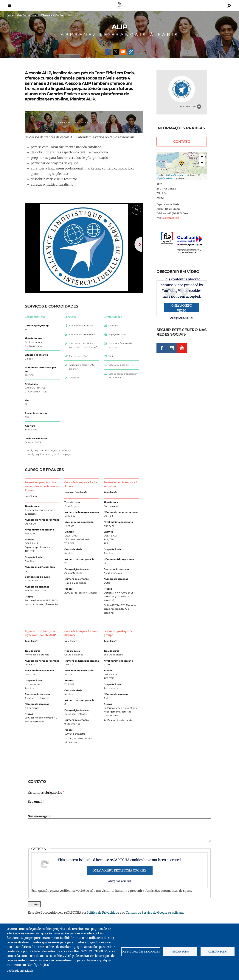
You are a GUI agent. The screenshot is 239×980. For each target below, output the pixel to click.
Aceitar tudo (217, 952)
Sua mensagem (39, 827)
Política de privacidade (20, 971)
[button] (131, 52)
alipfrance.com (171, 218)
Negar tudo (180, 952)
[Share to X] (116, 52)
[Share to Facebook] (108, 52)
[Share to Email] (123, 52)
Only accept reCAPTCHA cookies (120, 882)
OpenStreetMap (176, 175)
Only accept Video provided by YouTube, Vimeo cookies (182, 308)
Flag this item (188, 107)
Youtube (182, 348)
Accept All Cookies (119, 892)
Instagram (172, 348)
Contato (182, 142)
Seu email (35, 813)
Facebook (162, 348)
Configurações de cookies (141, 952)
